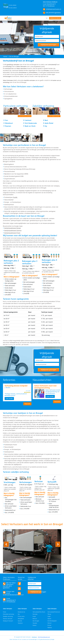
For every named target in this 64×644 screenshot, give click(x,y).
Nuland (34, 625)
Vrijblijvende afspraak (55, 18)
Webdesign (34, 637)
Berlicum (35, 619)
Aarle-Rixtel (49, 123)
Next (59, 543)
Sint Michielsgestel (52, 621)
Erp (46, 126)
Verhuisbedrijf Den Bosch (39, 612)
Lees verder (9, 398)
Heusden (35, 623)
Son (6, 120)
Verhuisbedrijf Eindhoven (54, 612)
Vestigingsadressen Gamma (13, 230)
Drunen (49, 625)
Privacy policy (21, 616)
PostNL (15, 197)
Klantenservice (21, 612)
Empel (34, 616)
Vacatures (20, 623)
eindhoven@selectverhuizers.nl (13, 595)
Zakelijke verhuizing (8, 616)
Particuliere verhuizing (8, 614)
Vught (49, 616)
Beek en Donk (30, 126)
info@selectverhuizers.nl (54, 9)
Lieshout (28, 120)
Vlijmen (49, 619)
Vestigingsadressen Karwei (12, 228)
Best (46, 120)
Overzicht (27, 404)
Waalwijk (50, 627)
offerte (18, 272)
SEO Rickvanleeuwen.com (44, 637)
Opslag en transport (8, 621)
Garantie (20, 621)
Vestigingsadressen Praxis (12, 233)
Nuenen (8, 126)
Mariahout (9, 123)
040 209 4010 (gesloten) (53, 13)
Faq (19, 614)
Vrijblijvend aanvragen (48, 45)
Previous (6, 543)
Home (4, 612)
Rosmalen (35, 614)
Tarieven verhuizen (8, 619)
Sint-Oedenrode (31, 123)
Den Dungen (36, 621)
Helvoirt (49, 623)
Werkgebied (21, 619)
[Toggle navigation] (47, 18)
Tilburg (49, 614)
